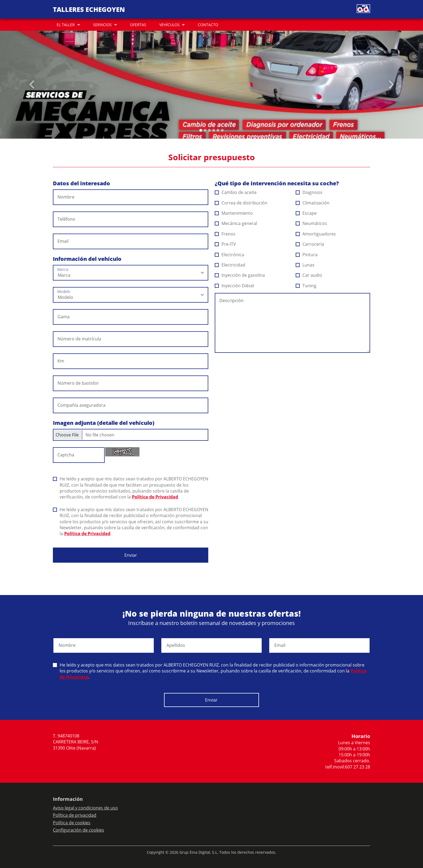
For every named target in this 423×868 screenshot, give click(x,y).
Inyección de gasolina (240, 275)
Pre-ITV (226, 244)
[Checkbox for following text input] (131, 435)
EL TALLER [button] (66, 25)
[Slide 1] (205, 130)
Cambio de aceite (236, 192)
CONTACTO (208, 25)
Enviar (131, 555)
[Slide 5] (222, 130)
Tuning (306, 286)
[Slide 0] (201, 130)
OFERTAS (138, 25)
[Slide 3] (214, 130)
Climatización (313, 203)
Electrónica (230, 255)
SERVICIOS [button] (102, 25)
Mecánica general (236, 223)
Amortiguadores (316, 234)
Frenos (225, 234)
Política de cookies (72, 823)
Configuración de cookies (79, 830)
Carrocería (310, 244)
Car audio (309, 275)
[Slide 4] (218, 130)
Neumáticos (311, 223)
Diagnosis (309, 192)
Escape (306, 213)
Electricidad (230, 265)
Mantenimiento (234, 213)
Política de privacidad (75, 815)
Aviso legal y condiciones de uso (85, 808)
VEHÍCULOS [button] (170, 25)
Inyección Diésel (235, 286)
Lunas (305, 265)
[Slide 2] (209, 130)
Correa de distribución (241, 203)
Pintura (307, 255)
